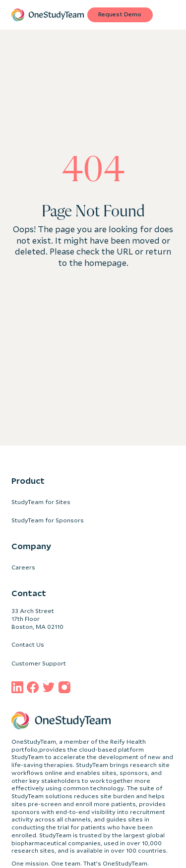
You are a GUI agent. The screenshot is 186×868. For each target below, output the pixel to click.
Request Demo (120, 14)
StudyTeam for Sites (41, 502)
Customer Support (39, 664)
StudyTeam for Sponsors (48, 520)
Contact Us (28, 645)
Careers (23, 567)
